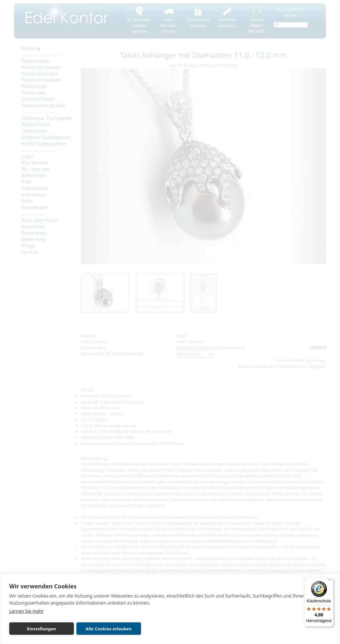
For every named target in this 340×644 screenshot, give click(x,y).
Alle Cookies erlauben (106, 629)
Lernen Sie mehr (26, 611)
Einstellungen (41, 629)
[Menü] (330, 581)
